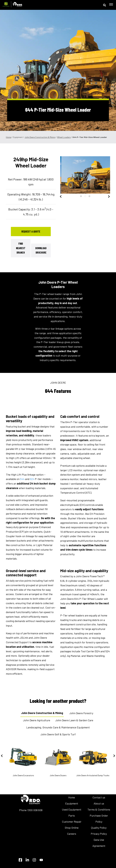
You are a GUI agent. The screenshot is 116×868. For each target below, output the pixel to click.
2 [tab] (85, 196)
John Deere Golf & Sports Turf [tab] (58, 734)
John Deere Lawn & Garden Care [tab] (74, 720)
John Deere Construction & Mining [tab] (42, 713)
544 (22, 479)
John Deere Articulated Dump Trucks (93, 760)
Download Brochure (41, 250)
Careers (72, 834)
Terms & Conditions (99, 809)
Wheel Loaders (64, 137)
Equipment (72, 803)
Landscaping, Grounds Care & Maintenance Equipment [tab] (58, 727)
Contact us (99, 797)
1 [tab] (81, 196)
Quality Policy (99, 828)
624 (32, 479)
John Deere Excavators (23, 760)
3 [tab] (89, 196)
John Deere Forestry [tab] (81, 713)
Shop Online (72, 828)
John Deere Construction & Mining (40, 137)
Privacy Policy (99, 834)
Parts (72, 816)
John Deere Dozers (58, 760)
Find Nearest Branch (21, 248)
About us (99, 803)
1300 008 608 (35, 810)
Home (9, 137)
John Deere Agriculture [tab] (37, 720)
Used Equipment (72, 809)
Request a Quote (31, 231)
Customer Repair (72, 822)
